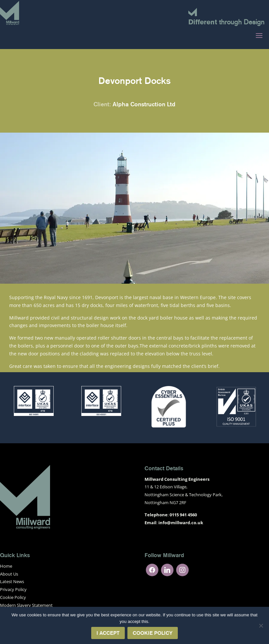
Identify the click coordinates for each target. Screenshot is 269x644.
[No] (261, 626)
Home (6, 566)
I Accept (108, 633)
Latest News (12, 581)
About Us (9, 574)
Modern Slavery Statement (26, 605)
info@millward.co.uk (181, 523)
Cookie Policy (13, 597)
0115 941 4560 (183, 515)
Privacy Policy (13, 589)
